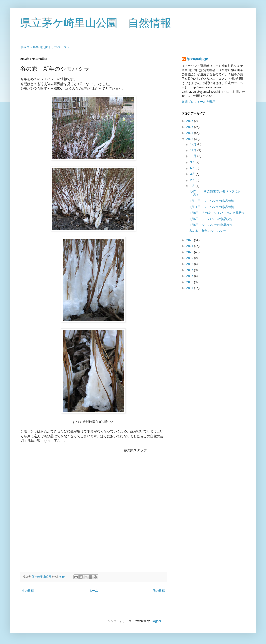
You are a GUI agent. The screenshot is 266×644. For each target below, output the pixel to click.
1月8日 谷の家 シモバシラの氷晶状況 (217, 213)
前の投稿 (159, 591)
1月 (193, 186)
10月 (194, 156)
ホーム (93, 591)
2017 (190, 270)
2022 (190, 240)
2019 (190, 258)
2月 (193, 180)
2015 (190, 282)
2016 (190, 276)
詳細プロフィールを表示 (198, 102)
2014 (190, 288)
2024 (190, 133)
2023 (190, 139)
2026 (190, 121)
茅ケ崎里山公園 (197, 59)
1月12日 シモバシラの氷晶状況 (212, 201)
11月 (194, 150)
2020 (190, 252)
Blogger (156, 621)
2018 (190, 264)
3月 (193, 174)
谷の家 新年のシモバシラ (208, 231)
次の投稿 (28, 591)
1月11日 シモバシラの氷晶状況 (212, 207)
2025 (190, 127)
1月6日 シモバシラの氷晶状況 (211, 219)
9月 (193, 162)
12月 (194, 144)
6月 (193, 168)
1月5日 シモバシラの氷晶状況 (211, 225)
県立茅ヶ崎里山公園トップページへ (45, 47)
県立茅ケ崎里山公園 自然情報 (96, 23)
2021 (190, 246)
